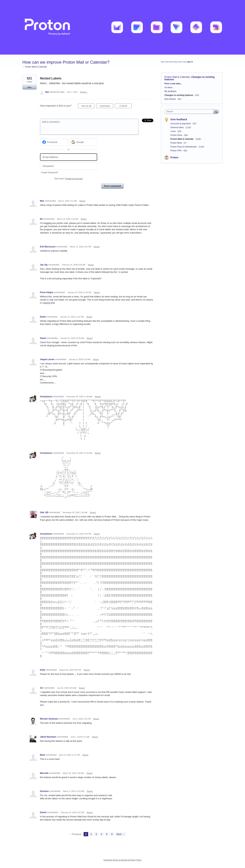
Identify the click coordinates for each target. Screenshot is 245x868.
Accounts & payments (181, 124)
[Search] (216, 111)
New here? (68, 179)
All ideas (168, 87)
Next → (121, 834)
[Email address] (69, 157)
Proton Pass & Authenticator (184, 147)
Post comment (112, 186)
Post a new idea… (173, 84)
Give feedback (179, 119)
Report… (84, 92)
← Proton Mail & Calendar (35, 67)
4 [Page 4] (102, 834)
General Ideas (177, 127)
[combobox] (190, 112)
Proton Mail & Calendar (177, 77)
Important (106, 106)
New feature (170, 99)
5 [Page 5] (107, 834)
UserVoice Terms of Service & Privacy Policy (122, 860)
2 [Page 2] (91, 834)
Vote (29, 87)
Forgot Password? (50, 173)
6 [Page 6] (112, 834)
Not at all (88, 106)
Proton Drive (177, 135)
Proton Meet (176, 143)
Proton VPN (176, 151)
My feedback (170, 91)
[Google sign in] (83, 142)
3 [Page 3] (96, 834)
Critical (125, 106)
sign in (190, 62)
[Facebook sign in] (54, 142)
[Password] (69, 166)
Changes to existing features (179, 95)
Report (82, 201)
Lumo (173, 131)
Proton (174, 157)
